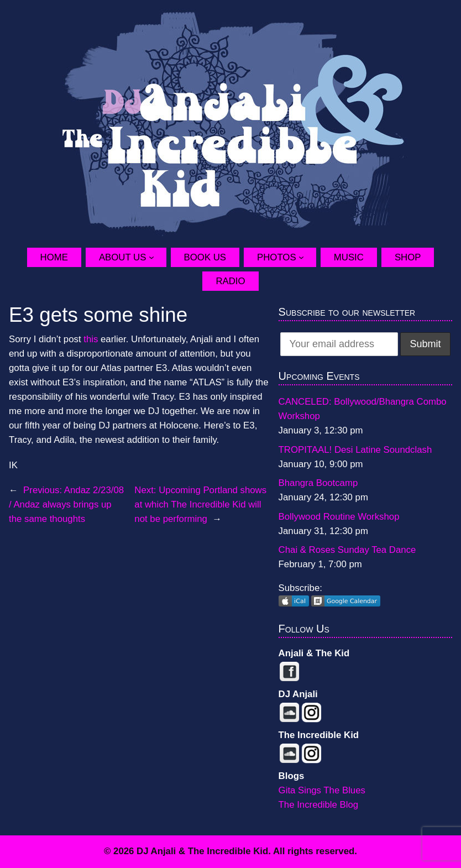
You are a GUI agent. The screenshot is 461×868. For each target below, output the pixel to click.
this (91, 339)
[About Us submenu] (158, 257)
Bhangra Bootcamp (318, 483)
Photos (277, 257)
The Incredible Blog (319, 805)
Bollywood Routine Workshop (339, 517)
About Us (122, 257)
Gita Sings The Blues (322, 790)
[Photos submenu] (307, 257)
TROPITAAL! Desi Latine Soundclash (355, 450)
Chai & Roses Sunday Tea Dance (347, 550)
